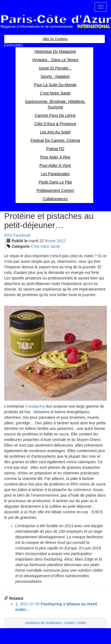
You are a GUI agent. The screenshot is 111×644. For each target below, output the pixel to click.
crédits (81, 623)
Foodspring (35, 406)
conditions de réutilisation (44, 623)
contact (69, 623)
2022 (61, 241)
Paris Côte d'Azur (56, 22)
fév (50, 241)
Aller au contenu (55, 39)
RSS (8, 235)
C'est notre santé (45, 246)
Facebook (22, 235)
